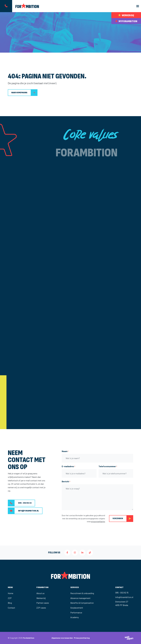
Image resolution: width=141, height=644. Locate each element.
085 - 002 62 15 (20, 503)
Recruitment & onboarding (82, 593)
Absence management (80, 598)
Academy (75, 617)
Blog (10, 603)
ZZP (10, 598)
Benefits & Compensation (82, 603)
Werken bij (41, 598)
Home (11, 593)
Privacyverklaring (82, 638)
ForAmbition (29, 638)
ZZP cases (41, 608)
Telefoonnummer (108, 466)
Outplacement (77, 608)
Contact (11, 608)
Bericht (66, 482)
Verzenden (123, 519)
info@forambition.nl (23, 511)
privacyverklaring (98, 521)
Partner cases (43, 603)
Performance (76, 613)
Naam (65, 451)
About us (40, 593)
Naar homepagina (19, 93)
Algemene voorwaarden (62, 638)
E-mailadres (68, 466)
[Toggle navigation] (138, 6)
